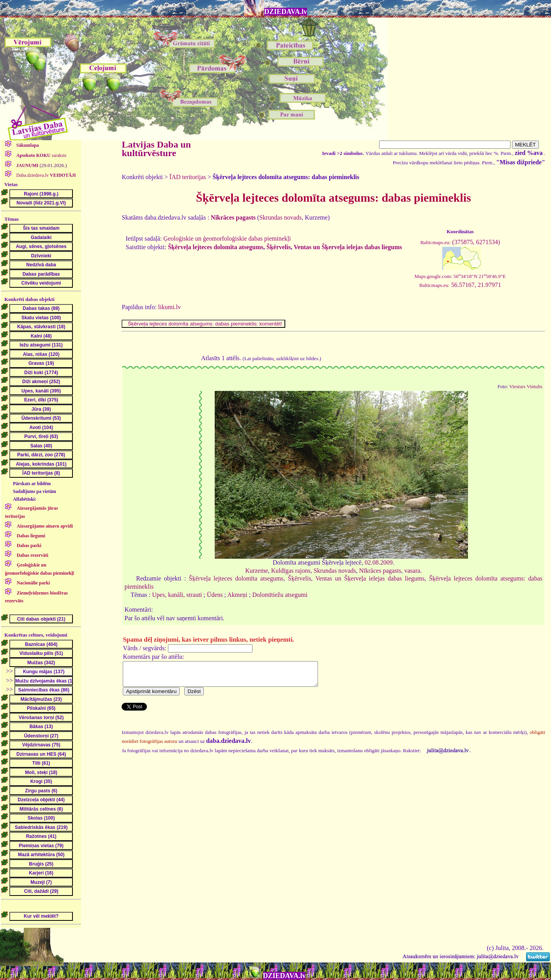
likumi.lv (170, 307)
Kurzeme (257, 571)
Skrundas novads (280, 217)
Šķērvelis (279, 247)
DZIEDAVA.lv (286, 12)
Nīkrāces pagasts (380, 571)
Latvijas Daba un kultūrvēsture (156, 149)
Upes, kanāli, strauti (177, 595)
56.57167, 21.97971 (460, 285)
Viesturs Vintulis (526, 387)
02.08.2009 (379, 562)
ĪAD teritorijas (188, 177)
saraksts (41, 155)
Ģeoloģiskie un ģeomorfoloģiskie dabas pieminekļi (227, 238)
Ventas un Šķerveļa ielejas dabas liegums (348, 247)
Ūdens (215, 595)
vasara (412, 571)
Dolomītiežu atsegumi (280, 595)
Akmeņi (237, 595)
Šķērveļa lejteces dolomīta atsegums (216, 247)
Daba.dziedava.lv (46, 175)
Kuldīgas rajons (291, 571)
